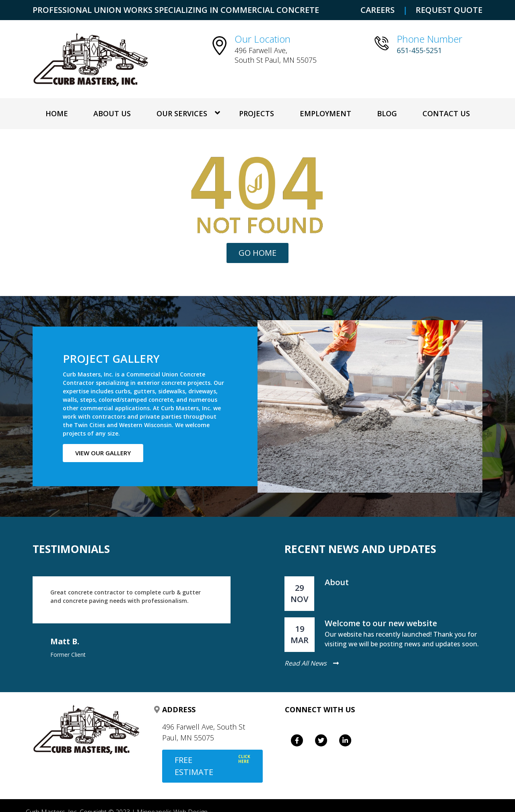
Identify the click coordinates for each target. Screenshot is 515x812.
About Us (112, 113)
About (337, 582)
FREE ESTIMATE (212, 766)
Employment (325, 113)
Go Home (257, 253)
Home (57, 113)
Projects (256, 113)
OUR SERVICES (182, 113)
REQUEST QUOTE (449, 10)
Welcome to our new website (381, 623)
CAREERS (378, 10)
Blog (387, 113)
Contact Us (446, 113)
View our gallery (103, 453)
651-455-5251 (419, 50)
